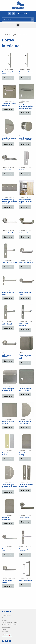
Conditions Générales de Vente (10, 625)
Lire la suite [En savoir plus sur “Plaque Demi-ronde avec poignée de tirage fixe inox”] (8, 492)
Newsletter (5, 620)
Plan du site (5, 632)
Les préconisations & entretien (10, 622)
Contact (4, 618)
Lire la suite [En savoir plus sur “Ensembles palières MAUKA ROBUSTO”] (25, 144)
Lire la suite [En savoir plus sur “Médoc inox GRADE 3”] (25, 267)
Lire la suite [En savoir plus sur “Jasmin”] (25, 174)
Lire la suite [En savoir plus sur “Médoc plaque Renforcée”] (25, 330)
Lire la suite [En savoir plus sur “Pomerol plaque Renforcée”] (25, 555)
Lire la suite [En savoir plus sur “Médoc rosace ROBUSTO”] (8, 361)
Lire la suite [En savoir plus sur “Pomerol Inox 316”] (25, 522)
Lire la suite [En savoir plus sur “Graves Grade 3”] (8, 174)
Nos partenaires (6, 616)
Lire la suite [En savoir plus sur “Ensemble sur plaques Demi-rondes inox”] (8, 144)
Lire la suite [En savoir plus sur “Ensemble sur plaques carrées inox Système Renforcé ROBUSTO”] (25, 113)
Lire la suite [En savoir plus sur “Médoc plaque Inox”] (8, 328)
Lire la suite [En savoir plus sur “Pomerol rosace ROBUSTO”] (8, 586)
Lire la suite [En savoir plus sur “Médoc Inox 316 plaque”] (8, 267)
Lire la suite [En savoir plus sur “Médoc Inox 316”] (25, 237)
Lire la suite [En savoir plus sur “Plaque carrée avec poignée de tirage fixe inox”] (25, 363)
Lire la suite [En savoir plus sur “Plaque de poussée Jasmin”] (8, 459)
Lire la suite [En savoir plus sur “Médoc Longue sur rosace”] (25, 298)
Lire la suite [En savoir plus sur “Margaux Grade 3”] (8, 237)
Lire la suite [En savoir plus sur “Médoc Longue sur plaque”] (8, 298)
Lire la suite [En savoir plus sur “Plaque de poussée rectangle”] (25, 459)
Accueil (4, 35)
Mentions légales (7, 627)
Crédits (4, 629)
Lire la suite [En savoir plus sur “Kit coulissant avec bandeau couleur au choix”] (25, 207)
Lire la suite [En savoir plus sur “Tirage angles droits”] (25, 585)
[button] (18, 25)
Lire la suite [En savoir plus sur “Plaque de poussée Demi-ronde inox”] (25, 428)
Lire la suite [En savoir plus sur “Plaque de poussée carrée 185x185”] (25, 394)
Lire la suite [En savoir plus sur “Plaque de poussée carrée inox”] (8, 428)
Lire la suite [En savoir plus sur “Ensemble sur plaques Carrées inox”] (8, 109)
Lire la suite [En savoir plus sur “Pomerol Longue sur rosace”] (8, 555)
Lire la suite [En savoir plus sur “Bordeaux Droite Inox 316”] (25, 78)
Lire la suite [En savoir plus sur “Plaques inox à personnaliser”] (8, 524)
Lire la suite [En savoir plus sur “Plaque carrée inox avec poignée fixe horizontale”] (8, 396)
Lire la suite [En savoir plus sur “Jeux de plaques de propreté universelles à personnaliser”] (8, 207)
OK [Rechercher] (32, 19)
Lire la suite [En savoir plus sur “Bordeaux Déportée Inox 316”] (8, 78)
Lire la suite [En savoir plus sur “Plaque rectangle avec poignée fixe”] (25, 490)
